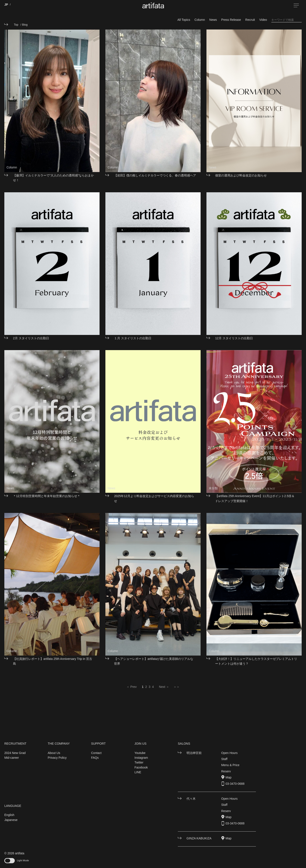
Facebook (141, 767)
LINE (138, 772)
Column (200, 20)
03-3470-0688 (235, 784)
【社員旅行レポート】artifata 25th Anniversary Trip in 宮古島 (53, 661)
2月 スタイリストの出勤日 (31, 338)
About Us (54, 753)
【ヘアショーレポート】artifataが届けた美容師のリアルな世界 (154, 661)
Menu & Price (230, 765)
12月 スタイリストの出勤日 (234, 338)
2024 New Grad (15, 753)
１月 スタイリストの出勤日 (133, 338)
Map (228, 777)
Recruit (250, 20)
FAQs (95, 758)
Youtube (140, 753)
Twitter (139, 762)
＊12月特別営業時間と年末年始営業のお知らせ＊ (47, 496)
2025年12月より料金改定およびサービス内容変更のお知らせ (154, 498)
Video (263, 20)
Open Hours (229, 753)
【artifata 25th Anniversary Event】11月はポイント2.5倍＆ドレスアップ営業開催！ (255, 498)
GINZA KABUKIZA (199, 838)
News (213, 20)
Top (16, 25)
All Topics (184, 20)
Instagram (141, 758)
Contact (96, 753)
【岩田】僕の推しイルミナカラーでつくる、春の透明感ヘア (155, 175)
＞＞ (177, 687)
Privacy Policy (57, 758)
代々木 (191, 799)
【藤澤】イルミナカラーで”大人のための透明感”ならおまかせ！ (53, 178)
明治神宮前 (194, 753)
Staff (224, 759)
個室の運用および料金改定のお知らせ (241, 175)
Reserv (226, 771)
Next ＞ (164, 687)
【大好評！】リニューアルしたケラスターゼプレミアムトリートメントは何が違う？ (256, 661)
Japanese (11, 820)
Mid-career (12, 758)
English (9, 815)
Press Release (231, 20)
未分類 (213, 488)
